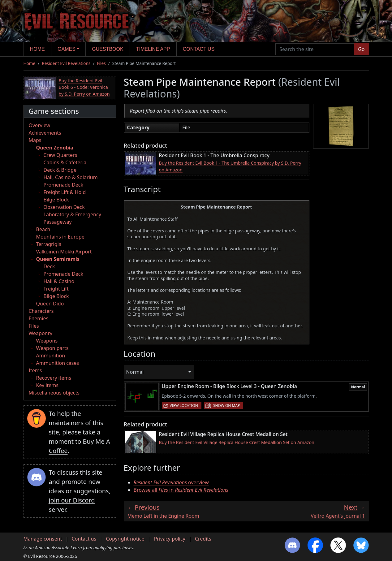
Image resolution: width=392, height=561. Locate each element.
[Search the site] (315, 49)
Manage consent (43, 539)
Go (361, 49)
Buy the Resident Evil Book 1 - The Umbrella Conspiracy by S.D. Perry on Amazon (230, 166)
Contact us (199, 49)
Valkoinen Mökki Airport (64, 252)
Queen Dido (50, 304)
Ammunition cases (58, 363)
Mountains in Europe (60, 237)
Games (67, 49)
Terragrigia (49, 244)
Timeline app (153, 49)
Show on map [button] (226, 406)
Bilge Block (56, 200)
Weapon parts (52, 348)
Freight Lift (56, 289)
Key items (47, 385)
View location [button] (184, 406)
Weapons (47, 341)
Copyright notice (125, 539)
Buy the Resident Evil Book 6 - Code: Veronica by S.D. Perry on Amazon (84, 87)
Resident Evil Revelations (66, 63)
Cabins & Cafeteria (65, 162)
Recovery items (54, 378)
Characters (41, 311)
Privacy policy (170, 539)
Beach (43, 229)
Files (101, 63)
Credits (203, 539)
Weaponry (41, 333)
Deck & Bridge (60, 170)
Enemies (39, 318)
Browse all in (181, 490)
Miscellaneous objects (54, 393)
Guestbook (108, 49)
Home (37, 49)
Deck (49, 266)
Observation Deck (64, 207)
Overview (40, 125)
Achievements (45, 133)
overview (171, 482)
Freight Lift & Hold (65, 192)
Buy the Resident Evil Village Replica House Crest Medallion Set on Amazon (237, 442)
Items (35, 370)
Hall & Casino (59, 281)
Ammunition (51, 356)
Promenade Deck (63, 185)
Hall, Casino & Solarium (71, 177)
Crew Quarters (60, 155)
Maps (35, 140)
